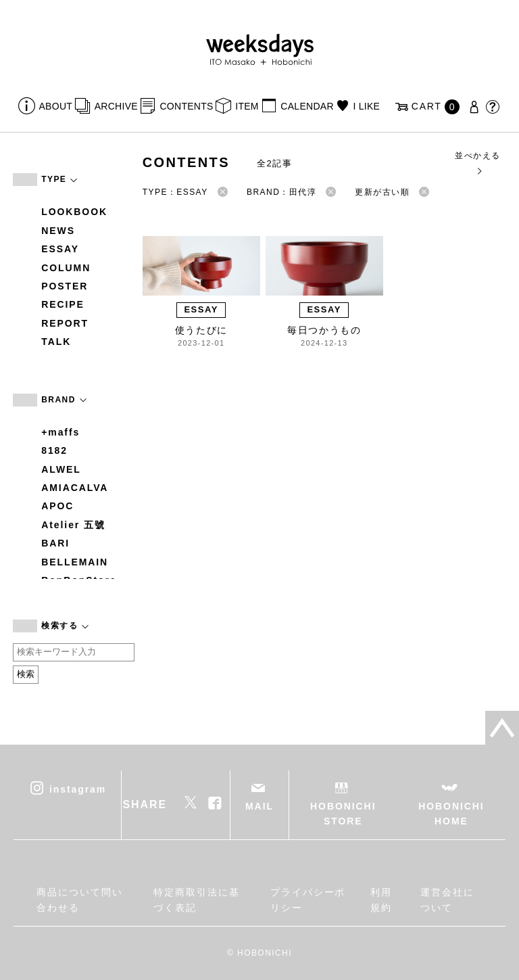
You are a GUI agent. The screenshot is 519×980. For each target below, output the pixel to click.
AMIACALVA (75, 488)
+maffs (60, 432)
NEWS (58, 231)
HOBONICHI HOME (451, 814)
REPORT (65, 323)
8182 (54, 450)
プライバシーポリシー (308, 900)
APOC (57, 506)
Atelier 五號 (73, 525)
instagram (78, 789)
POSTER (65, 286)
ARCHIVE (116, 106)
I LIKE (366, 106)
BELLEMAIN (75, 562)
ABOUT (56, 106)
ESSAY (60, 249)
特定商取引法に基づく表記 (196, 900)
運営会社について (447, 900)
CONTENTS (186, 106)
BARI (55, 543)
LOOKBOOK (74, 212)
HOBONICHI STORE (343, 814)
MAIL (259, 806)
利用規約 (381, 900)
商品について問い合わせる (79, 900)
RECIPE (63, 304)
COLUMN (66, 268)
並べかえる (477, 163)
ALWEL (61, 469)
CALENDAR (307, 106)
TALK (56, 342)
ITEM (247, 106)
